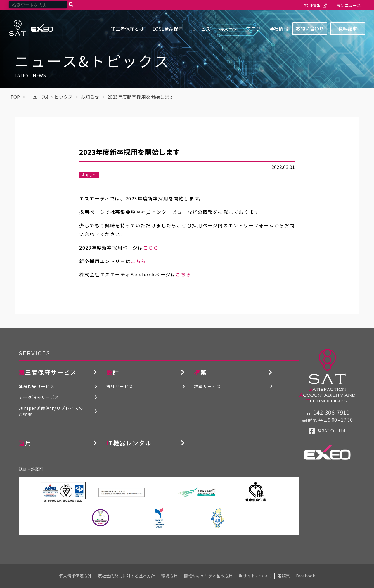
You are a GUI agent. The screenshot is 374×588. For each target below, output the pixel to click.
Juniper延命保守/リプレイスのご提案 (51, 411)
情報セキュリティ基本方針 (208, 576)
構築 (200, 372)
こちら (151, 248)
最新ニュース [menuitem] (349, 5)
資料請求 (348, 28)
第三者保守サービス (48, 372)
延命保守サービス (37, 386)
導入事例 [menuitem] (228, 29)
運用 (25, 443)
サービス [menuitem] (201, 29)
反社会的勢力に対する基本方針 (127, 576)
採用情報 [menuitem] (312, 5)
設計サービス (120, 386)
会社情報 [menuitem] (279, 29)
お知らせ (89, 175)
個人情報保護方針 (75, 576)
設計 (113, 372)
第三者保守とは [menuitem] (127, 29)
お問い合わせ (310, 28)
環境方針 (169, 576)
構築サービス (207, 386)
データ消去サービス (39, 397)
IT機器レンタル (129, 443)
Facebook (305, 576)
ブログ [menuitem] (254, 29)
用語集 (284, 576)
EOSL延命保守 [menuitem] (168, 29)
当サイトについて (255, 576)
